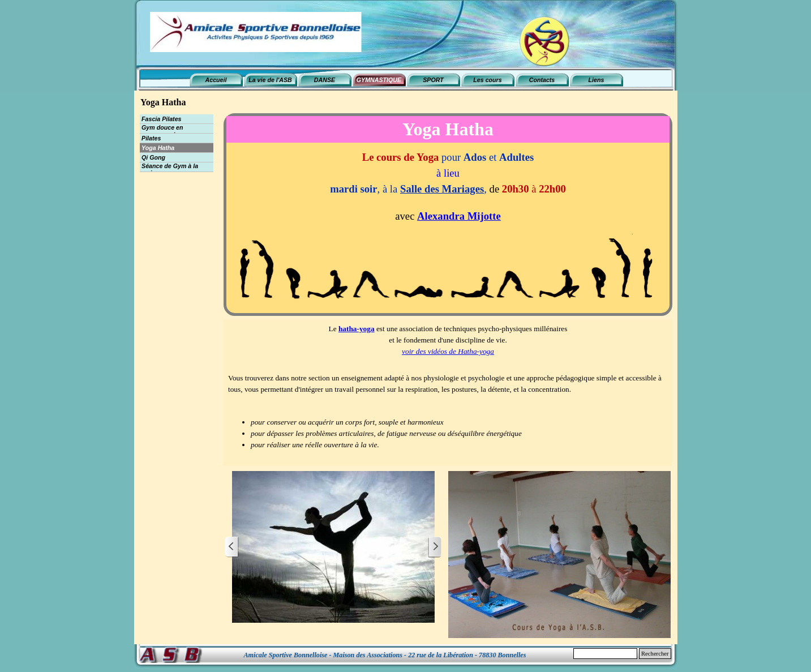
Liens (597, 80)
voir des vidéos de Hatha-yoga (448, 351)
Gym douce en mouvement (162, 131)
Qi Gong (153, 157)
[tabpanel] (448, 229)
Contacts (542, 80)
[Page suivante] (435, 547)
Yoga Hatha (158, 148)
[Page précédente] (232, 547)
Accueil (216, 80)
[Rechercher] (605, 654)
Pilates (151, 138)
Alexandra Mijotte (459, 216)
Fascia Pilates (162, 119)
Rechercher (655, 654)
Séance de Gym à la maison (170, 169)
